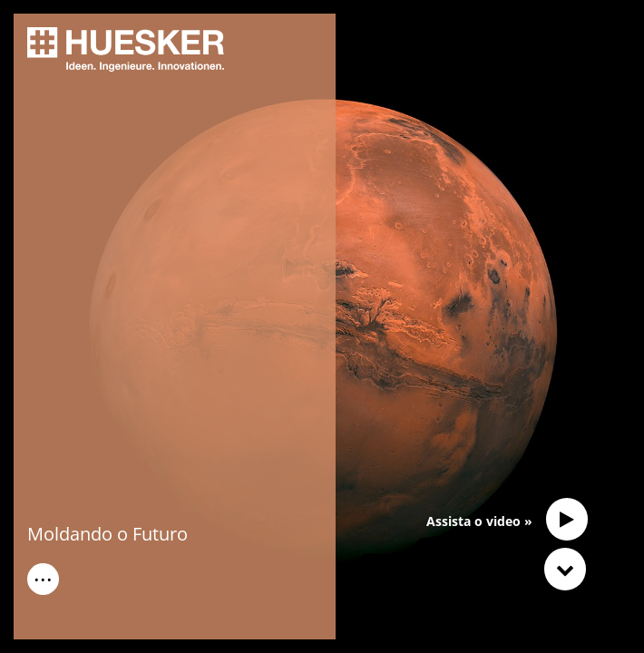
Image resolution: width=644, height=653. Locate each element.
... (43, 575)
